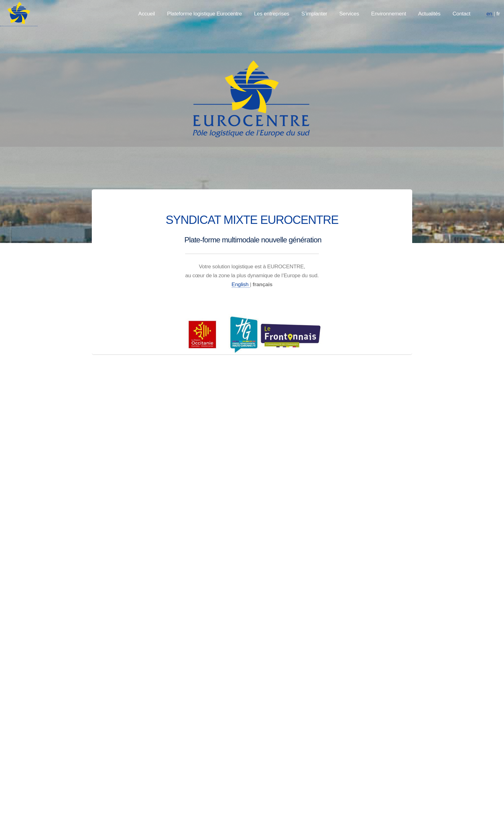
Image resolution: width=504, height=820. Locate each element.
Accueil (147, 14)
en (490, 14)
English (241, 284)
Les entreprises (272, 14)
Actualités (429, 14)
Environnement (389, 14)
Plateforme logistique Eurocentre (204, 14)
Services (349, 14)
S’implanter (314, 14)
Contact (461, 14)
